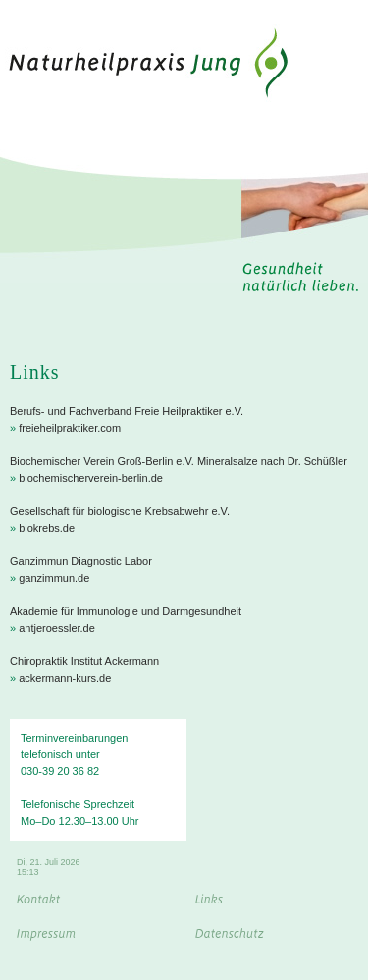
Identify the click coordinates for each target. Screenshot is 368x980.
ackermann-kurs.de (65, 678)
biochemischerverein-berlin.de (91, 478)
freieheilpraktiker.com (70, 428)
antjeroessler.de (57, 628)
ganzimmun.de (54, 578)
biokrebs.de (47, 528)
